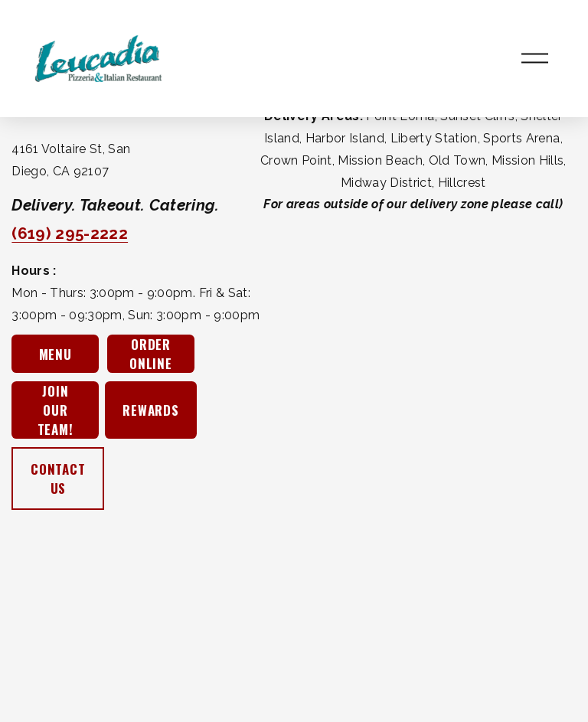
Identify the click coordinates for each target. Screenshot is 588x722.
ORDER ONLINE (151, 354)
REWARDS (151, 410)
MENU (56, 354)
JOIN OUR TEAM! (56, 410)
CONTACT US (58, 479)
